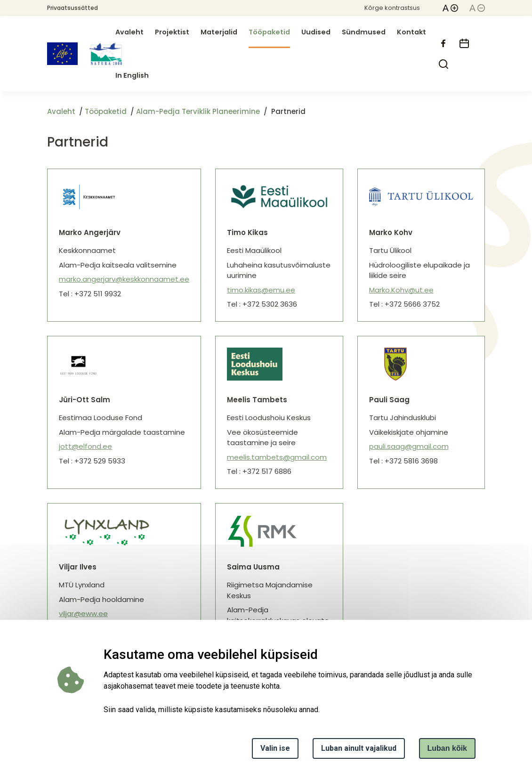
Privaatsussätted (73, 8)
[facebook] (443, 43)
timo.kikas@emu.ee (261, 290)
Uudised (316, 32)
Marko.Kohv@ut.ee (401, 290)
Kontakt (411, 32)
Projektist (172, 32)
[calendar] (464, 43)
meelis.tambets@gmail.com (277, 457)
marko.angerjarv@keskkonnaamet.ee (124, 279)
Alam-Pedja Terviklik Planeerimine (198, 111)
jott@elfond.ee (85, 446)
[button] (450, 8)
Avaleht (129, 32)
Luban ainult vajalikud (359, 748)
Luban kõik (447, 748)
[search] (443, 64)
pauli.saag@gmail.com (409, 446)
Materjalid (219, 32)
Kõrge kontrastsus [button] (392, 8)
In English (132, 75)
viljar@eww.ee (83, 613)
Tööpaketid (269, 32)
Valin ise (275, 748)
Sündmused (364, 32)
